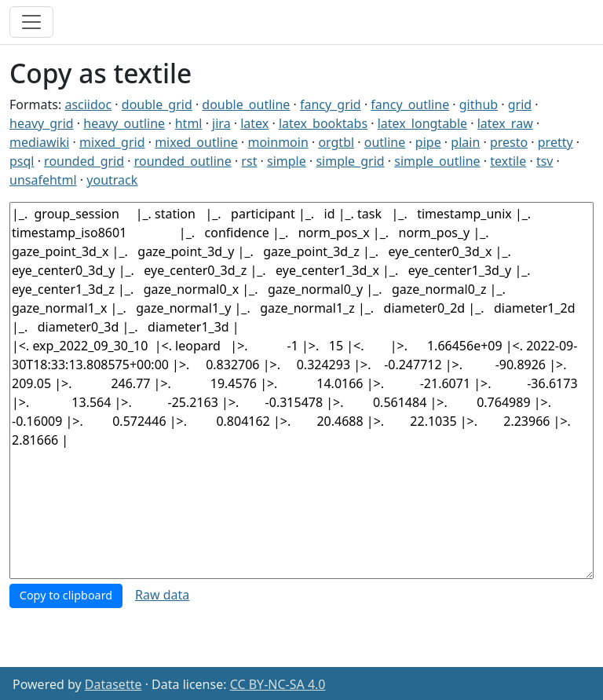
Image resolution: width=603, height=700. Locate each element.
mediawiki (39, 142)
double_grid (157, 104)
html (189, 123)
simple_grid (350, 161)
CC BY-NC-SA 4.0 (278, 684)
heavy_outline (124, 123)
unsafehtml (43, 180)
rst (249, 161)
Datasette (113, 684)
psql (22, 161)
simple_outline (437, 161)
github (479, 104)
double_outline (246, 104)
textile (508, 161)
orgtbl (336, 142)
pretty (555, 142)
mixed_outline (196, 142)
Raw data (162, 595)
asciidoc (88, 104)
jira (221, 123)
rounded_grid (84, 161)
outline (385, 142)
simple (287, 161)
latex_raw (505, 123)
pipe (428, 142)
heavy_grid (42, 123)
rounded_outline (183, 161)
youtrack (112, 180)
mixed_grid (112, 142)
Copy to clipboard (66, 595)
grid (520, 104)
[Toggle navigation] (31, 22)
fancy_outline (410, 104)
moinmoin (278, 142)
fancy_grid (331, 104)
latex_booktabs (323, 123)
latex (254, 123)
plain (465, 142)
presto (509, 142)
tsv (545, 161)
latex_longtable (422, 123)
